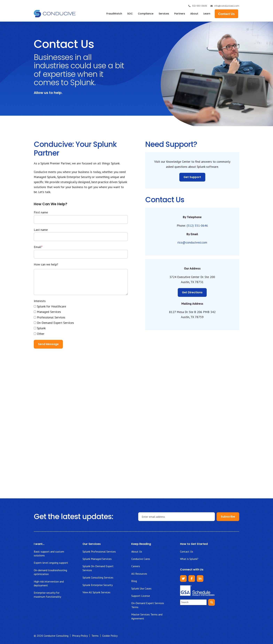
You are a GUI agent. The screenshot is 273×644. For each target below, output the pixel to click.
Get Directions (192, 292)
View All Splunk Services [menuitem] (96, 592)
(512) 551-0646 (197, 225)
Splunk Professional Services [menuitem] (99, 552)
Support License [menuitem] (141, 596)
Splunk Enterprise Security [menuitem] (98, 585)
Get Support (192, 177)
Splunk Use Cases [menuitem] (141, 588)
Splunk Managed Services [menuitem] (97, 559)
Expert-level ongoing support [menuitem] (51, 563)
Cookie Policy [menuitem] (110, 636)
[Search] (212, 602)
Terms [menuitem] (95, 636)
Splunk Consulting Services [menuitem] (98, 577)
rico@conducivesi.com (192, 242)
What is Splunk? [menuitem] (189, 559)
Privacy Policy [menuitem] (80, 636)
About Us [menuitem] (137, 552)
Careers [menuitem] (136, 566)
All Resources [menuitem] (139, 574)
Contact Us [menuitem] (187, 552)
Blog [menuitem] (134, 581)
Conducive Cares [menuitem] (141, 559)
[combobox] (193, 602)
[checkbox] (81, 320)
